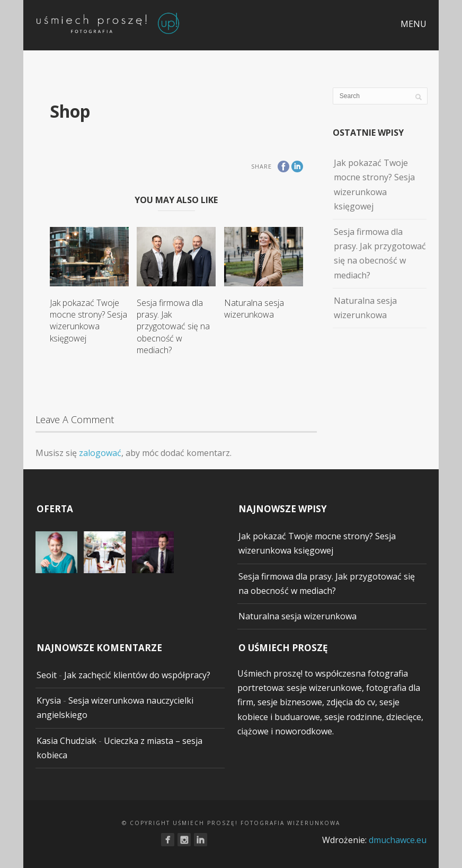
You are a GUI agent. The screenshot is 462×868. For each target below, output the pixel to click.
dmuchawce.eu (398, 840)
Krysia (49, 700)
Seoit (47, 675)
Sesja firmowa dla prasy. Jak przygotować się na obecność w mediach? (173, 327)
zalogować (100, 453)
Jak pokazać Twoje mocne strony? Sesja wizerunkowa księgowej (88, 321)
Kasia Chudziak (66, 741)
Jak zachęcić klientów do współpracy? (137, 675)
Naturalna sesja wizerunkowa (254, 309)
